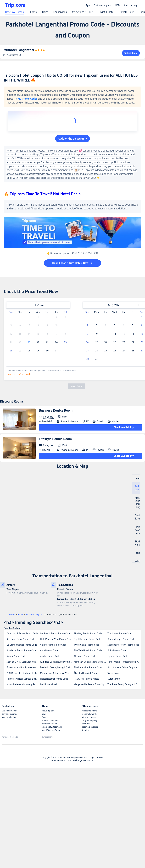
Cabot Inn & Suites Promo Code (22, 633)
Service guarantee (10, 714)
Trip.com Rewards (89, 714)
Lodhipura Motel (48, 684)
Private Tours (127, 12)
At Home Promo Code (85, 656)
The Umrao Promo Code (120, 633)
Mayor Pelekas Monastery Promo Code (23, 684)
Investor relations (89, 711)
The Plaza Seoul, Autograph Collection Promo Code (124, 684)
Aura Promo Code (49, 650)
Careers (45, 717)
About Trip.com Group (51, 730)
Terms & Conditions (50, 721)
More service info (9, 717)
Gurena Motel (114, 679)
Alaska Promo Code (16, 656)
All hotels (86, 724)
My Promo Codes (28, 99)
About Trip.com (48, 711)
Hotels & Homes (14, 12)
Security (85, 730)
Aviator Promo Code (50, 656)
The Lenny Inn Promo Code (88, 667)
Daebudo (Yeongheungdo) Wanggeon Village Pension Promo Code (57, 667)
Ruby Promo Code (117, 650)
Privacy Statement (50, 724)
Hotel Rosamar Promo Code (54, 679)
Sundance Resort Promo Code (22, 650)
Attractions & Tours (83, 12)
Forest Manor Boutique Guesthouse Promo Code (23, 667)
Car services (60, 12)
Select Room (131, 53)
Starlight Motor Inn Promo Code (123, 645)
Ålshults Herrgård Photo (86, 673)
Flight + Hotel (106, 12)
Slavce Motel (114, 673)
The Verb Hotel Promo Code (88, 650)
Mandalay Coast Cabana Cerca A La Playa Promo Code (90, 662)
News (44, 714)
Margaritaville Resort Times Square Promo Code (90, 684)
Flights (33, 12)
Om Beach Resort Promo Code (55, 633)
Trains (45, 12)
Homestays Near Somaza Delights (23, 679)
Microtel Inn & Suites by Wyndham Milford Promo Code (57, 673)
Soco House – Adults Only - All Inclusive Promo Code (124, 667)
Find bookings (131, 5)
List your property (89, 721)
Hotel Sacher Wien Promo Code (56, 639)
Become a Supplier (90, 727)
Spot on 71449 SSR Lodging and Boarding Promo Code (23, 662)
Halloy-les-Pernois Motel (86, 679)
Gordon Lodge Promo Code (121, 639)
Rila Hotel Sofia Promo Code (21, 639)
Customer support (103, 5)
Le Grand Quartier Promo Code (22, 645)
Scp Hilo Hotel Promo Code (87, 639)
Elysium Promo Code (118, 656)
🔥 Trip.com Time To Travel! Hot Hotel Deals (42, 194)
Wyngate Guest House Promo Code (57, 662)
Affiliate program (89, 717)
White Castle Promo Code (87, 645)
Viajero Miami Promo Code (53, 645)
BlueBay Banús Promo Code (88, 633)
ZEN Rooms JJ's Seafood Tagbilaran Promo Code (23, 673)
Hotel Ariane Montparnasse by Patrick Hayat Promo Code (124, 662)
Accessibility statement (52, 727)
